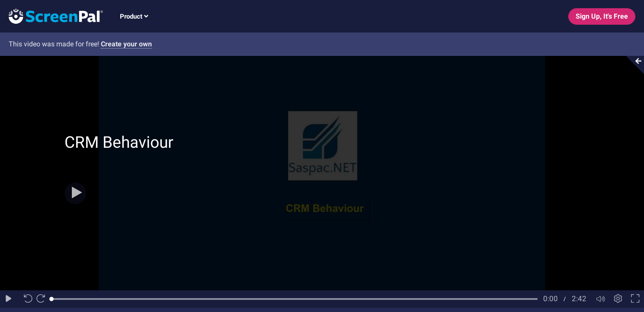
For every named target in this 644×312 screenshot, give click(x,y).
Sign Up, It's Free (602, 16)
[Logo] (52, 16)
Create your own (126, 44)
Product (134, 16)
